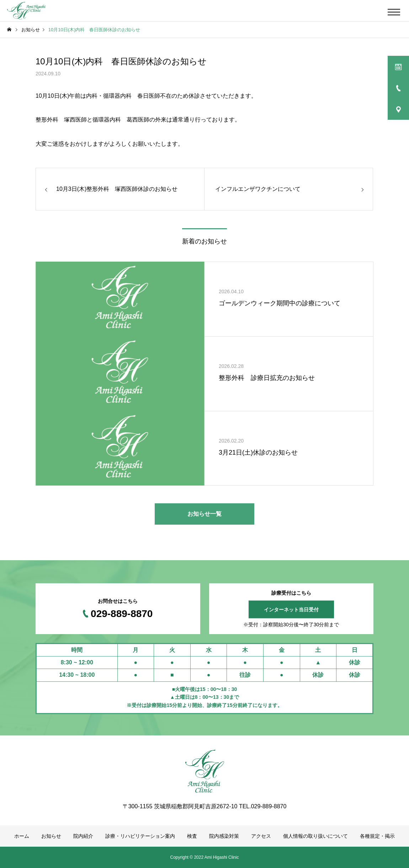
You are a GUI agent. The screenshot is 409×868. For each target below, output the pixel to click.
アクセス (261, 836)
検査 (192, 836)
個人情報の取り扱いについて (315, 836)
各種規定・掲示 (377, 836)
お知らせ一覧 (204, 514)
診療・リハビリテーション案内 (140, 836)
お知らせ (51, 836)
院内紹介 (83, 836)
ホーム (22, 836)
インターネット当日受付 (291, 610)
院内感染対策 (224, 836)
